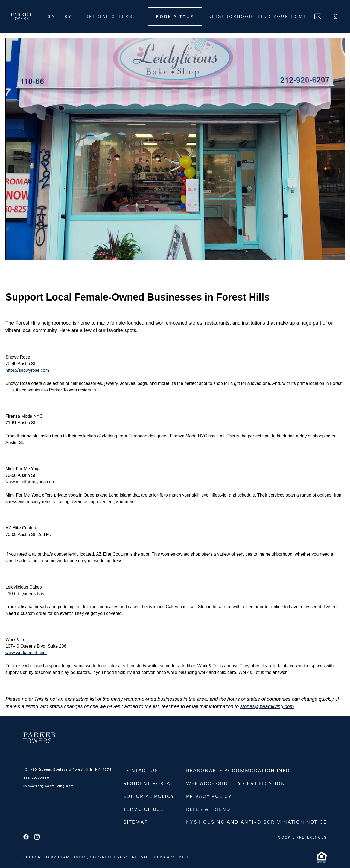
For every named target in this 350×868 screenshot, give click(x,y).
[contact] (318, 17)
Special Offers (109, 16)
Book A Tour (175, 17)
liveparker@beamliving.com (49, 786)
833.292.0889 (36, 778)
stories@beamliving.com (267, 706)
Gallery (60, 16)
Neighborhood (231, 16)
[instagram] (37, 837)
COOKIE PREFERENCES (302, 837)
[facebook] (26, 837)
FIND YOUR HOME (282, 16)
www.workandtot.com (26, 653)
